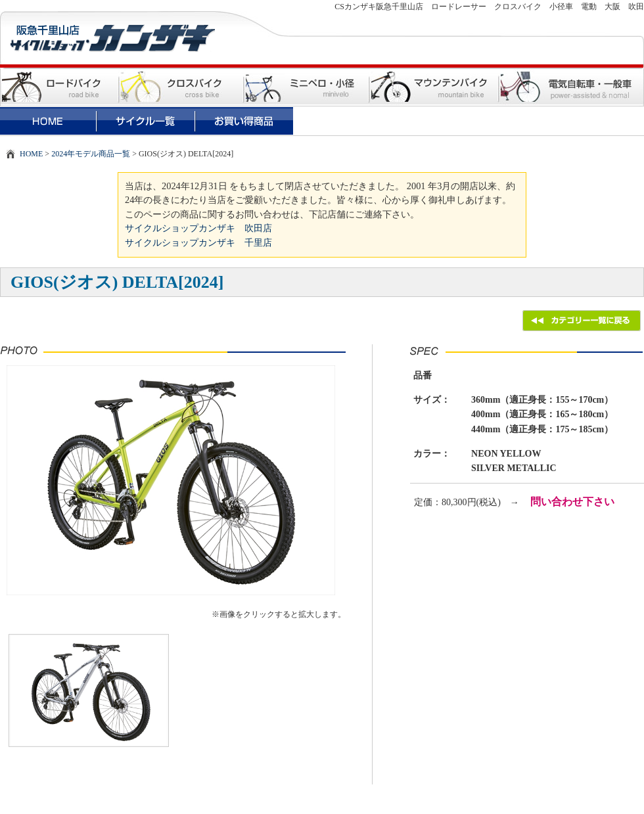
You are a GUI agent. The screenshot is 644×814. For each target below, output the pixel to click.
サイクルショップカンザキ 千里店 (198, 242)
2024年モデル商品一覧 (91, 154)
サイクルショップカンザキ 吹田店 (198, 228)
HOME (31, 154)
